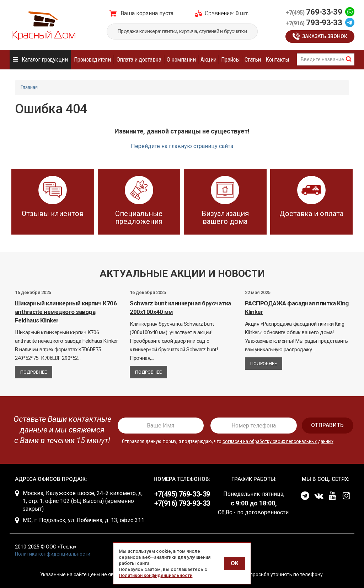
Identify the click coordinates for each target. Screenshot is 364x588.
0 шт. (242, 13)
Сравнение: (219, 13)
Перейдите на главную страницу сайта (182, 146)
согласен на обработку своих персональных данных (278, 441)
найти (349, 59)
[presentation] (60, 430)
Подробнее (34, 372)
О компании (181, 59)
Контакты (277, 59)
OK (235, 563)
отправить (327, 425)
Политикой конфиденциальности (156, 575)
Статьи (253, 59)
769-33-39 (314, 12)
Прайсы (231, 59)
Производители (92, 59)
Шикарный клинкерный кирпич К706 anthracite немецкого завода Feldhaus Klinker (66, 312)
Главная (29, 87)
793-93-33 (314, 23)
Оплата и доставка (139, 59)
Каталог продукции (45, 59)
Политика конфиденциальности (53, 554)
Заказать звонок (325, 36)
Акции (208, 59)
